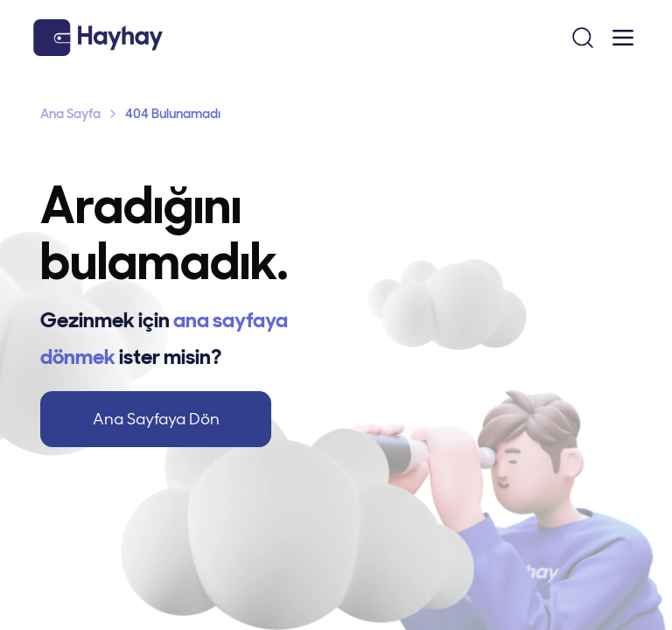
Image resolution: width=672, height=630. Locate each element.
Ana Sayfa (70, 114)
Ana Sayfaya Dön (156, 419)
